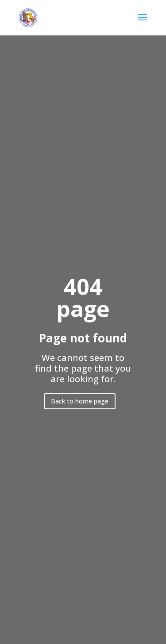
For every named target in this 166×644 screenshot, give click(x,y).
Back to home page (80, 401)
